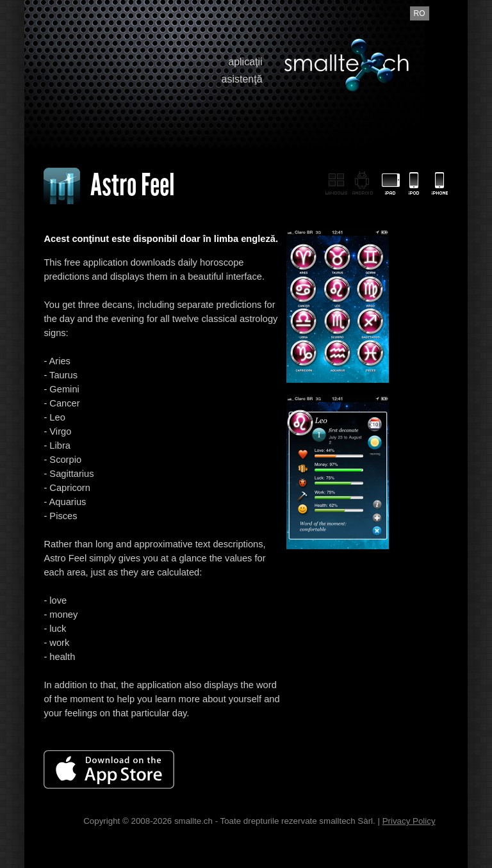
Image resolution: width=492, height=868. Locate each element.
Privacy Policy (409, 821)
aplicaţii (245, 62)
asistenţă (242, 79)
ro (420, 13)
